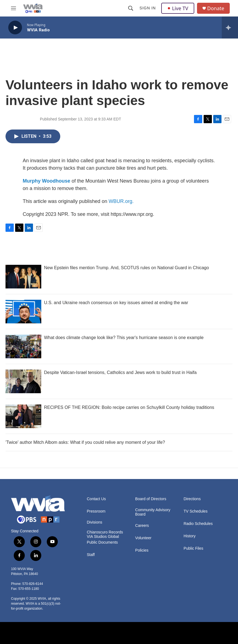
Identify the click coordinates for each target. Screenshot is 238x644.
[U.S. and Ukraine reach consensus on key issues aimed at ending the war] (23, 312)
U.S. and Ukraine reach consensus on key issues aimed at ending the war (116, 303)
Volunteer (143, 538)
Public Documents (102, 542)
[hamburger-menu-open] (13, 8)
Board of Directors (151, 499)
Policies (142, 550)
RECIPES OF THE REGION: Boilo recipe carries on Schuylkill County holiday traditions (129, 407)
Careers (142, 526)
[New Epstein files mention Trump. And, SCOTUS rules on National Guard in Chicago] (23, 277)
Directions (192, 499)
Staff (91, 555)
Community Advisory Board (153, 512)
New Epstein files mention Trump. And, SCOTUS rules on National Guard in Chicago (126, 268)
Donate (216, 8)
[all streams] (230, 27)
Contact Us (96, 499)
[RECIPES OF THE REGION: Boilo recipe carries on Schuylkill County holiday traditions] (23, 416)
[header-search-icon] (131, 8)
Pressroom (96, 511)
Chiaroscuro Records (105, 532)
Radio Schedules (198, 524)
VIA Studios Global (103, 537)
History (190, 536)
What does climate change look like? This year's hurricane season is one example (124, 338)
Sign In (148, 8)
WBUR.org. (121, 201)
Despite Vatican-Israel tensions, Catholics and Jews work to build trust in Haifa (120, 372)
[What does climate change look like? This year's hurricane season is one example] (23, 346)
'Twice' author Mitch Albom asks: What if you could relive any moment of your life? (85, 442)
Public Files (193, 548)
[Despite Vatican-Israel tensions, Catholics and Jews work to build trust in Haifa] (23, 381)
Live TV (178, 8)
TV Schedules (195, 511)
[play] (15, 28)
